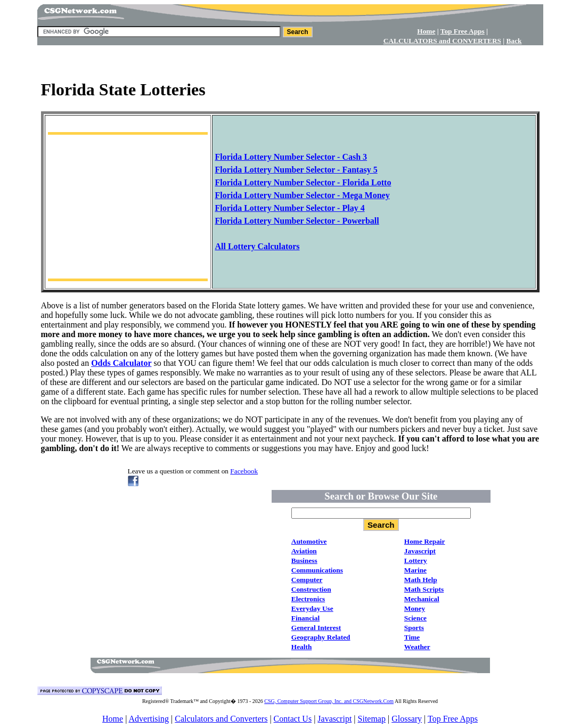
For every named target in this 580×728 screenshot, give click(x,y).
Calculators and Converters (221, 719)
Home (113, 719)
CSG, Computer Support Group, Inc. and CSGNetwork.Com (329, 701)
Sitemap (372, 719)
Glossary (407, 719)
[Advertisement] (290, 59)
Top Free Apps (453, 719)
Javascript (334, 719)
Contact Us (293, 719)
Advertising (149, 719)
